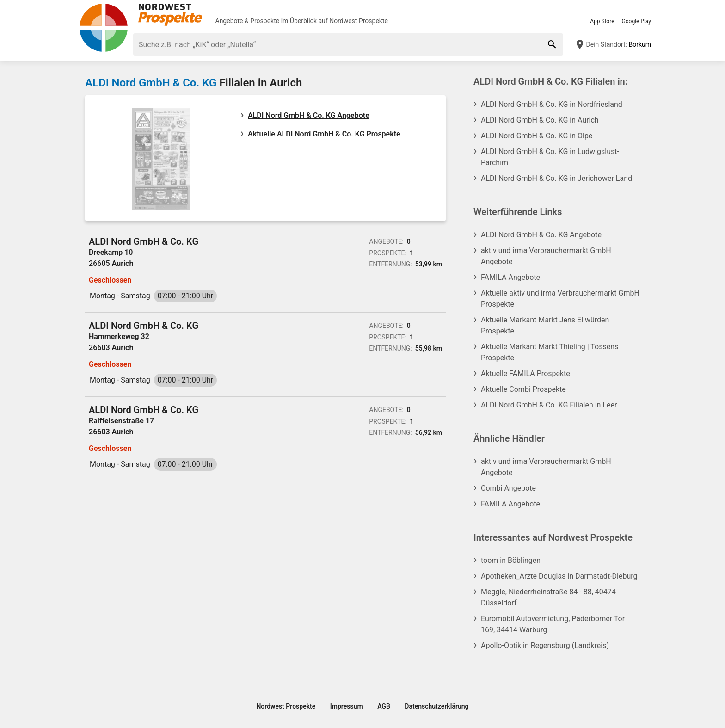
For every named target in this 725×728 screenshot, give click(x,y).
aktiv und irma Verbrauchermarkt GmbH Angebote (546, 256)
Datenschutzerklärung (436, 706)
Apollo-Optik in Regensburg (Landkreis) (545, 645)
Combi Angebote (508, 488)
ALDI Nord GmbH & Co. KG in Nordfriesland (552, 104)
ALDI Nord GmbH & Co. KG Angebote (309, 115)
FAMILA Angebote (510, 277)
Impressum (347, 706)
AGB (384, 706)
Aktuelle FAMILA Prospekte (525, 373)
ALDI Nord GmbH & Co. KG (151, 83)
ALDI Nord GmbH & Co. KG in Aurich (540, 120)
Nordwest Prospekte (359, 21)
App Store (602, 21)
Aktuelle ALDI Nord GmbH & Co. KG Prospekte (324, 134)
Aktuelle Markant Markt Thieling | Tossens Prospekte (550, 352)
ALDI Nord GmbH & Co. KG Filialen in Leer (549, 405)
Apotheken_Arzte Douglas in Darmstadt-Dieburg (559, 576)
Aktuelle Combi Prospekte (523, 389)
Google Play (636, 21)
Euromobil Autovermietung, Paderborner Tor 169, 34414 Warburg (553, 624)
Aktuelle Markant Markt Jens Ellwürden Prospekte (545, 325)
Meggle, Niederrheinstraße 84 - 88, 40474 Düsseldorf (548, 597)
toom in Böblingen (511, 560)
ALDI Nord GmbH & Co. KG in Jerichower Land (556, 178)
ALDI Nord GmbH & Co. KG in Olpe (537, 136)
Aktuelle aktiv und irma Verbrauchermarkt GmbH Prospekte (560, 299)
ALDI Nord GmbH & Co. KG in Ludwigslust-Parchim (550, 157)
